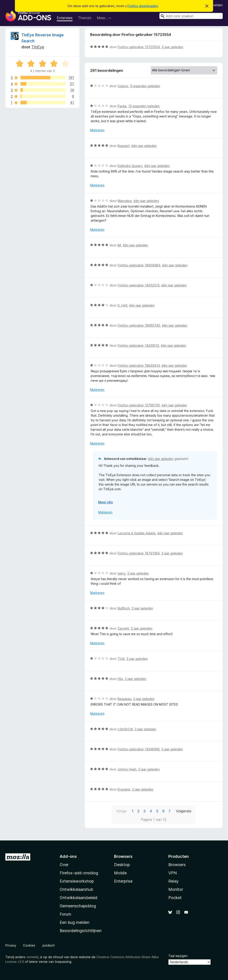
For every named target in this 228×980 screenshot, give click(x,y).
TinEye (38, 47)
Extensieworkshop (77, 881)
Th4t (121, 659)
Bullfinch (124, 608)
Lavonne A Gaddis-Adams (137, 533)
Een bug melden (74, 922)
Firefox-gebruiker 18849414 (139, 365)
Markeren (97, 130)
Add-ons (68, 856)
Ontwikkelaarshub (76, 889)
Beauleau (124, 699)
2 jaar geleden (172, 553)
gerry (122, 573)
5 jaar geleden (172, 47)
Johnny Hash (127, 769)
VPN (173, 873)
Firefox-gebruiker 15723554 (139, 47)
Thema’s (85, 18)
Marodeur (125, 201)
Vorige (121, 811)
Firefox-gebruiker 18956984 (139, 265)
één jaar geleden (144, 146)
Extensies (65, 18)
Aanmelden (214, 5)
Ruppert (124, 146)
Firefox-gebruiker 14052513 (138, 285)
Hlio (120, 679)
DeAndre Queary (130, 166)
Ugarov (123, 86)
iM (119, 245)
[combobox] (191, 16)
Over (64, 865)
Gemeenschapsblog (78, 906)
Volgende (184, 811)
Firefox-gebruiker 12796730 (139, 405)
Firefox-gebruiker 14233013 (138, 345)
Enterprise (123, 881)
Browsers (177, 865)
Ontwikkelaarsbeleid (78, 898)
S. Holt (122, 305)
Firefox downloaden (143, 6)
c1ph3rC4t (125, 729)
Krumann (124, 789)
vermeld (32, 957)
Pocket (175, 898)
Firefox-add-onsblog (79, 873)
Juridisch (48, 945)
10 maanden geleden (144, 106)
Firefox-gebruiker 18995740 (139, 325)
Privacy (11, 945)
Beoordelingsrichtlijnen (81, 931)
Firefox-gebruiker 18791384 (139, 553)
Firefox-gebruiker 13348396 (139, 749)
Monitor (176, 889)
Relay (173, 881)
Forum (65, 914)
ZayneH (123, 628)
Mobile (120, 873)
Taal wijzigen (178, 956)
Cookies (29, 945)
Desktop (122, 865)
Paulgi (122, 106)
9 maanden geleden (145, 86)
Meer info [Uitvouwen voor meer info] (106, 502)
